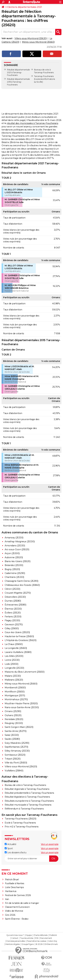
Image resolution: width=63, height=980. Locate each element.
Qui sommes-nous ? (15, 935)
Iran (7, 899)
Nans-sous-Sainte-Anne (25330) (22, 707)
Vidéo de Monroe (14, 911)
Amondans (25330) (15, 546)
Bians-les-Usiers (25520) (17, 561)
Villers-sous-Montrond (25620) (31, 38)
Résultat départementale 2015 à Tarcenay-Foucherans (18, 82)
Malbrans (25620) (14, 680)
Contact (15, 938)
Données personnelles (16, 941)
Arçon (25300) (12, 553)
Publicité (53, 935)
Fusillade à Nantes (15, 883)
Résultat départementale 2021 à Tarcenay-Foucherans (18, 72)
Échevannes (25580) (15, 605)
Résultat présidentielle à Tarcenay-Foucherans (29, 793)
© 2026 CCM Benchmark (47, 944)
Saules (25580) (12, 739)
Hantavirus (11, 891)
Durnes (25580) (13, 601)
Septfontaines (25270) (16, 747)
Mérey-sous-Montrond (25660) (38, 42)
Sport (9, 848)
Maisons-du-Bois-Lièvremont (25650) (24, 672)
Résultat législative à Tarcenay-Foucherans (27, 797)
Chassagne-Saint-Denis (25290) (21, 581)
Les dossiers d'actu (15, 853)
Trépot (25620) (13, 759)
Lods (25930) (11, 664)
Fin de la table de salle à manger (22, 903)
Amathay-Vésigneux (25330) (20, 541)
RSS (37, 938)
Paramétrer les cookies (37, 941)
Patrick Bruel (12, 880)
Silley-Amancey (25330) (17, 751)
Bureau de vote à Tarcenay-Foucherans (25, 785)
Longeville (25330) (14, 668)
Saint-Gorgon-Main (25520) (19, 727)
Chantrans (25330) (14, 577)
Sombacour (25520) (15, 755)
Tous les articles (27, 938)
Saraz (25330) (12, 735)
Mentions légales (13, 944)
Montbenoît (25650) (15, 688)
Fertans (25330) (13, 617)
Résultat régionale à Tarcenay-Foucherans (27, 789)
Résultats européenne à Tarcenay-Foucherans (29, 801)
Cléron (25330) (12, 589)
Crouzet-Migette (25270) (18, 593)
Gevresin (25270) (14, 625)
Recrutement (46, 938)
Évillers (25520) (13, 613)
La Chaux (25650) (14, 644)
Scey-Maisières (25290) (17, 743)
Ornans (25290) (13, 711)
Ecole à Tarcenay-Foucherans (20, 823)
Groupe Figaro (28, 944)
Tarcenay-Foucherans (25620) (20, 819)
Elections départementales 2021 (25, 7)
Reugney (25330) (14, 723)
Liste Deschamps (14, 887)
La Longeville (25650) (16, 648)
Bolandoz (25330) (14, 565)
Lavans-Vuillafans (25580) (18, 652)
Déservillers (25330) (15, 597)
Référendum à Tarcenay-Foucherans (24, 809)
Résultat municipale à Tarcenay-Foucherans (28, 805)
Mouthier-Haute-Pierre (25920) (21, 703)
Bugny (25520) (12, 569)
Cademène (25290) (15, 573)
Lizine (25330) (12, 660)
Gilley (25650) (12, 628)
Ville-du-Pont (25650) (16, 763)
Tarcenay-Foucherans (44, 76)
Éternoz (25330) (13, 609)
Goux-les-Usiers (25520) (17, 632)
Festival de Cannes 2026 (18, 895)
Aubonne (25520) (14, 557)
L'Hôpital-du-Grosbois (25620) (21, 640)
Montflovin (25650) (15, 692)
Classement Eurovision (17, 907)
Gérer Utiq (52, 941)
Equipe (29, 935)
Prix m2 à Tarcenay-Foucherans (22, 827)
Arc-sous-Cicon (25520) (17, 549)
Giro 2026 (10, 915)
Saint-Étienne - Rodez (17, 919)
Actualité (10, 844)
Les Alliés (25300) (14, 656)
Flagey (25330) (12, 620)
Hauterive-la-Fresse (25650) (19, 636)
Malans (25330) (13, 676)
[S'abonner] (31, 859)
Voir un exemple (50, 844)
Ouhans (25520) (13, 715)
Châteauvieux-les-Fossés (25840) (22, 585)
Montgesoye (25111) (15, 696)
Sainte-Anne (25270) (16, 731)
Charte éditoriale (41, 935)
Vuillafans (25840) (14, 771)
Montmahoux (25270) (16, 699)
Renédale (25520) (14, 719)
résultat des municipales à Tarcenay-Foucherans (32, 123)
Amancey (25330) (14, 538)
